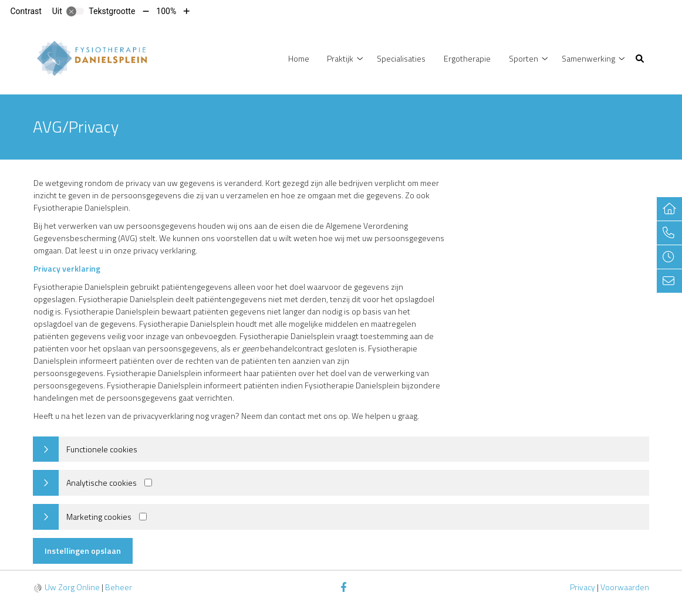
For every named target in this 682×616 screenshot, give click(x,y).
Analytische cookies (102, 483)
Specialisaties (401, 58)
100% (166, 11)
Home (299, 58)
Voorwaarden (625, 587)
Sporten (524, 58)
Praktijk (340, 58)
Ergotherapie (467, 58)
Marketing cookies (99, 517)
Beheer (119, 587)
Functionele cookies (102, 449)
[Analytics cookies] (148, 483)
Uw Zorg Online (72, 587)
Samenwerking (588, 58)
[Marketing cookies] (143, 517)
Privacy (583, 587)
